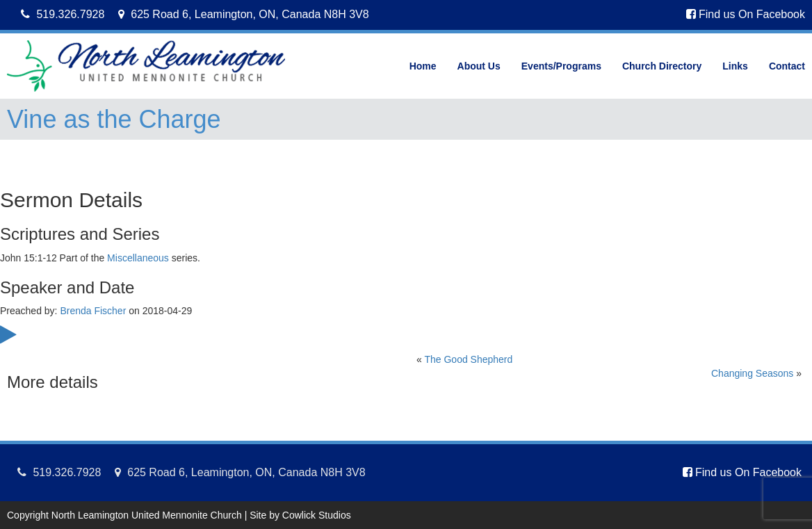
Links (735, 66)
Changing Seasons (752, 373)
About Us (479, 66)
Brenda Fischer (93, 311)
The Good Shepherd (468, 359)
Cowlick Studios (317, 515)
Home (423, 66)
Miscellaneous (138, 258)
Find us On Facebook (746, 14)
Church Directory (662, 66)
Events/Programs (561, 66)
